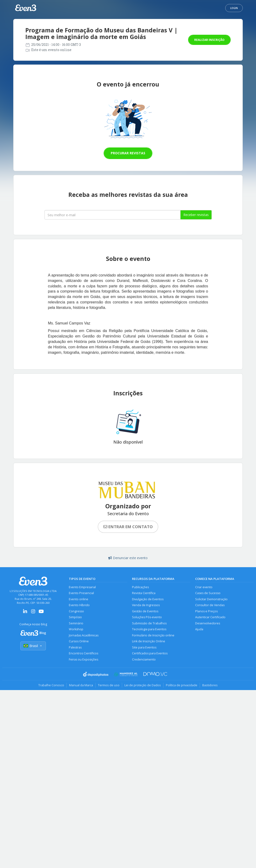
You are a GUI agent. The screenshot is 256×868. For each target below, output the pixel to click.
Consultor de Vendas (210, 605)
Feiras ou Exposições (84, 659)
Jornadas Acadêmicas (84, 635)
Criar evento (204, 587)
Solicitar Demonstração (211, 599)
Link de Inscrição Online (149, 641)
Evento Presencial (81, 593)
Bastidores (210, 685)
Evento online (79, 599)
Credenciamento (144, 659)
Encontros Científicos (84, 653)
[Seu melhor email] (113, 215)
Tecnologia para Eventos (149, 629)
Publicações (140, 587)
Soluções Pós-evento (147, 617)
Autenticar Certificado (210, 617)
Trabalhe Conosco (51, 685)
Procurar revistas (128, 153)
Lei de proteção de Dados (143, 685)
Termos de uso (109, 685)
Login (234, 8)
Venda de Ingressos (146, 605)
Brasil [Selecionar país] (33, 646)
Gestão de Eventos (145, 611)
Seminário (76, 623)
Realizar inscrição (209, 40)
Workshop (76, 629)
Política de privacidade (182, 685)
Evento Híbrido (79, 605)
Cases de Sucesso (208, 593)
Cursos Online (79, 641)
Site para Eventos (144, 647)
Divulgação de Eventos (148, 599)
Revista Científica (144, 593)
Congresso (76, 611)
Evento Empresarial (82, 587)
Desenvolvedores (208, 623)
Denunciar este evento (128, 558)
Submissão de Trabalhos (149, 623)
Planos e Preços (206, 611)
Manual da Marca (81, 685)
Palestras (75, 647)
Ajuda (199, 629)
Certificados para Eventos (150, 653)
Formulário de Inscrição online (153, 635)
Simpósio (75, 617)
